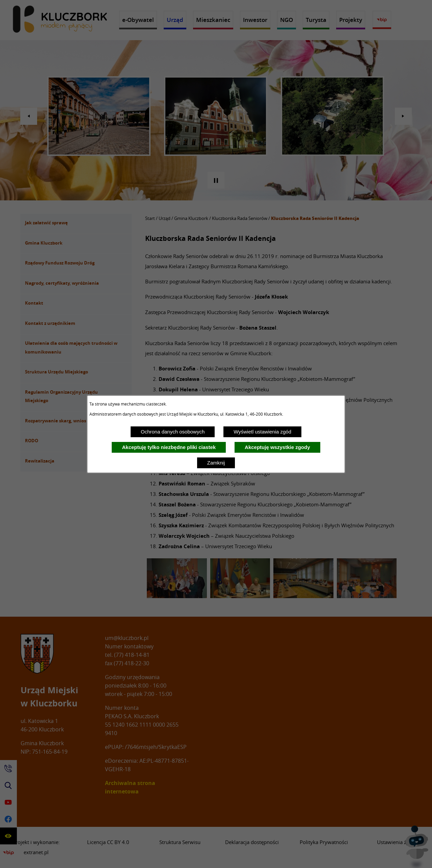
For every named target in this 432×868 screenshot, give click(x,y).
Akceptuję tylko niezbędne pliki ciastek (169, 447)
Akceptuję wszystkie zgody (277, 447)
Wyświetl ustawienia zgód (262, 432)
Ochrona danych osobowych (173, 432)
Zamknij (216, 463)
